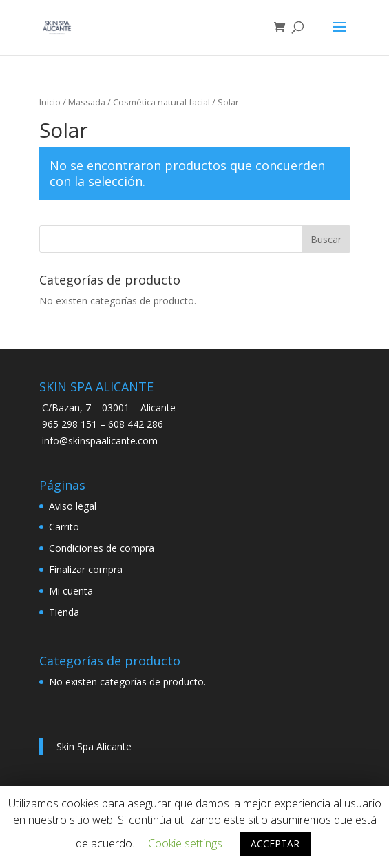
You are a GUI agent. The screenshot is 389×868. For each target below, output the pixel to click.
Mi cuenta (71, 591)
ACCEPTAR (275, 844)
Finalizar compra (86, 570)
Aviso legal (73, 507)
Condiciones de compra (102, 549)
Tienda (64, 613)
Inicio (50, 103)
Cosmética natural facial (161, 103)
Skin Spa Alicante (94, 747)
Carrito (64, 527)
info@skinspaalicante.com (100, 441)
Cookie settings (185, 843)
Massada (87, 103)
